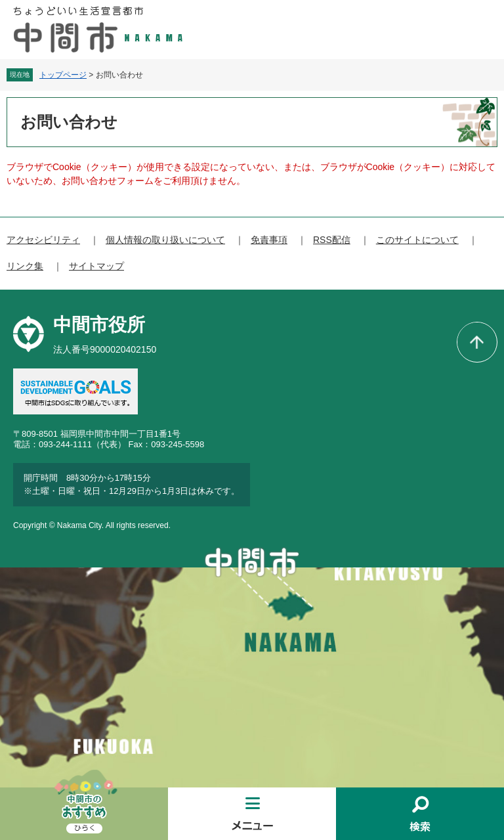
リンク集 (25, 266)
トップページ (63, 75)
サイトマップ (96, 266)
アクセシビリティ (43, 240)
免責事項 (269, 240)
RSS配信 (332, 240)
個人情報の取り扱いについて (165, 240)
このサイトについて (417, 240)
